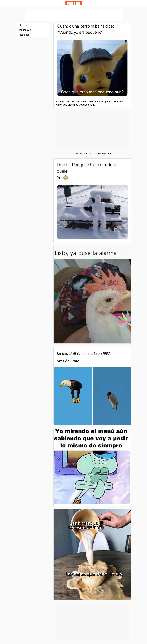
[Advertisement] (74, 15)
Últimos (23, 25)
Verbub (74, 3)
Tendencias (25, 30)
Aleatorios (24, 35)
